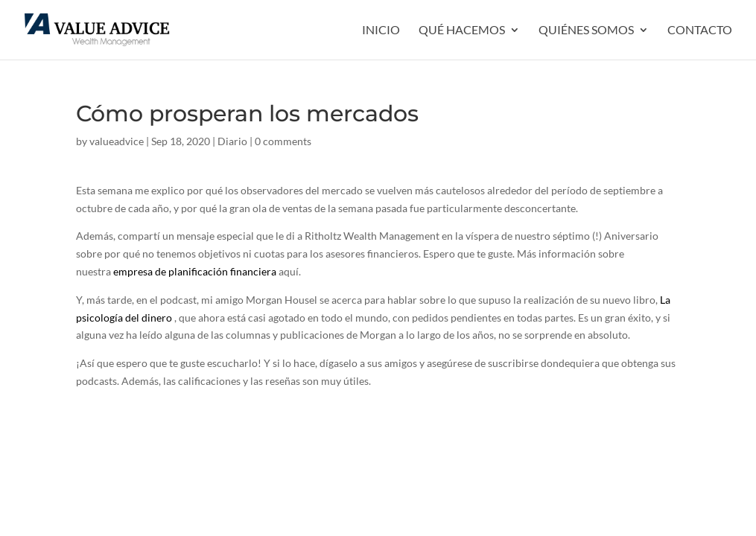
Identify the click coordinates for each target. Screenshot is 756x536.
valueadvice (117, 141)
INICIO (381, 31)
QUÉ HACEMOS (462, 31)
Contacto (700, 31)
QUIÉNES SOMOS (586, 31)
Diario (232, 141)
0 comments (283, 141)
